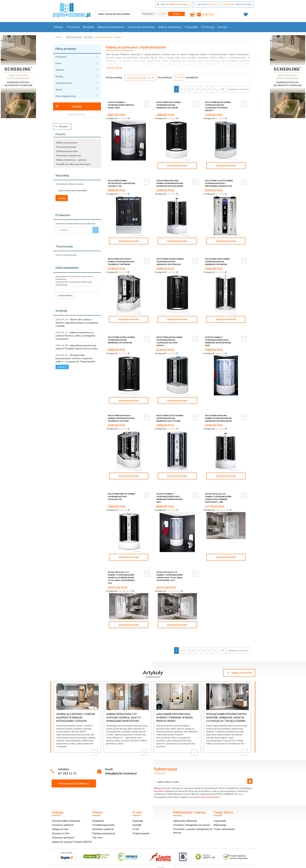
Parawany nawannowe (69, 156)
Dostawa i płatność (63, 806)
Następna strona (238, 89)
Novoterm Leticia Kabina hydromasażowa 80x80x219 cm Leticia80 (170, 412)
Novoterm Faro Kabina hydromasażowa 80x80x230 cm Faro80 (218, 259)
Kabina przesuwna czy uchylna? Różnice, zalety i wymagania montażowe (75, 336)
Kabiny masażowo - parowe (71, 160)
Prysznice (73, 27)
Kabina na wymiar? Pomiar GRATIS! (72, 823)
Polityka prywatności (104, 814)
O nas (136, 810)
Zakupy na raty (60, 810)
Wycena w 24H (61, 814)
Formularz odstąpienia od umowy (192, 806)
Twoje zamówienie (224, 810)
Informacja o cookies (204, 851)
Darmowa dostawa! (63, 818)
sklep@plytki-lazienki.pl (121, 754)
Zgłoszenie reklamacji (185, 801)
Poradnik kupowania (103, 806)
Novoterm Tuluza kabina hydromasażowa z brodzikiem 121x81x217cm (219, 183)
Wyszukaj (62, 175)
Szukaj (69, 106)
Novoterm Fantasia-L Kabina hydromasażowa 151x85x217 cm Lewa (121, 412)
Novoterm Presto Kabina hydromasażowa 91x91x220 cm (122, 488)
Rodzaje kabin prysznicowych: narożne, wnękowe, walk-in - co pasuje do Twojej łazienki (75, 358)
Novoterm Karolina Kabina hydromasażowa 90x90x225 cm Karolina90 (218, 412)
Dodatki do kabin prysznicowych (73, 164)
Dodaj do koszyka (177, 166)
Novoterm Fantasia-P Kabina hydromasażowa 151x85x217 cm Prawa (121, 259)
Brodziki (89, 27)
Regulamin (159, 772)
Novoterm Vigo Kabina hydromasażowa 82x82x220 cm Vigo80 (169, 105)
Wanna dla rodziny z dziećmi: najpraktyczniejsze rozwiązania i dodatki (77, 323)
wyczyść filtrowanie (77, 114)
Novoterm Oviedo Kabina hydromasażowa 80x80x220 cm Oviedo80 (121, 334)
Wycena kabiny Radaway (66, 801)
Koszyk (223, 27)
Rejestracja (220, 806)
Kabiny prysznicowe (67, 143)
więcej (62, 367)
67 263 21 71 (68, 754)
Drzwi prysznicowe (66, 147)
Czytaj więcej (114, 68)
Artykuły (61, 311)
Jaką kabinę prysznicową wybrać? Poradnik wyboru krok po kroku (175, 698)
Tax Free (97, 818)
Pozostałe (192, 27)
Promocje (208, 27)
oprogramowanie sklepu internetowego (235, 851)
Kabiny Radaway (170, 27)
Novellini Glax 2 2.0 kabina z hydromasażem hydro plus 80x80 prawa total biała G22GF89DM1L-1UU (122, 569)
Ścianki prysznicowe (67, 151)
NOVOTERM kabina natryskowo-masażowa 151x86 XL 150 (121, 183)
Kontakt (137, 806)
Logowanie (220, 801)
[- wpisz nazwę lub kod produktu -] (117, 14)
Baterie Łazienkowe (111, 27)
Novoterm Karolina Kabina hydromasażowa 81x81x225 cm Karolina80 (170, 183)
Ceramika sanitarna (141, 27)
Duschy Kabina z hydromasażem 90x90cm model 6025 (121, 105)
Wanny (58, 27)
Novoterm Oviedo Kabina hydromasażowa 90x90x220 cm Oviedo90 (170, 259)
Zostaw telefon (65, 295)
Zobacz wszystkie (239, 653)
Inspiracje (138, 801)
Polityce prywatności (209, 778)
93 (223, 89)
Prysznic (61, 126)
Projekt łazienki (141, 814)
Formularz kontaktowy (74, 764)
